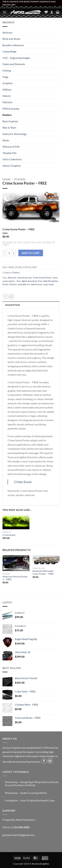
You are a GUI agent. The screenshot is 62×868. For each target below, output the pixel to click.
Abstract (7, 32)
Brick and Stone (11, 39)
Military (7, 89)
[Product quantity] (9, 253)
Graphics (8, 83)
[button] (4, 12)
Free (40, 281)
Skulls (6, 140)
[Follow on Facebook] (44, 761)
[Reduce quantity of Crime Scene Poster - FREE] (4, 253)
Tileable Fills (10, 153)
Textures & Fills (11, 147)
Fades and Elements (14, 64)
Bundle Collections (13, 45)
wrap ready (48, 284)
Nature (7, 96)
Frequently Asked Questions (19, 820)
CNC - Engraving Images (16, 58)
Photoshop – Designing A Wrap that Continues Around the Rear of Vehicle (32, 784)
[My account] (52, 12)
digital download (29, 281)
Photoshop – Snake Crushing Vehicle (26, 793)
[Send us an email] (50, 761)
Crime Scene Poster (42, 278)
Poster (6, 284)
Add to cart (31, 253)
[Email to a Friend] (11, 297)
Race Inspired (10, 121)
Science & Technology (15, 134)
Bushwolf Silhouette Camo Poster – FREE (43, 572)
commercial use (24, 278)
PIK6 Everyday (11, 109)
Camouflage (9, 51)
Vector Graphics (12, 166)
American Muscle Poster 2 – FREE (15, 578)
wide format (36, 284)
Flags (5, 77)
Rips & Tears (9, 127)
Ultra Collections (12, 159)
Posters (7, 115)
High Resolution (51, 281)
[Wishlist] (46, 12)
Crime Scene (23, 482)
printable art (24, 284)
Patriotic (7, 102)
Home (7, 179)
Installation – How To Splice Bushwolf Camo (30, 800)
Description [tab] (12, 305)
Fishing (7, 70)
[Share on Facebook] (6, 297)
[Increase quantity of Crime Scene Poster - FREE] (14, 253)
